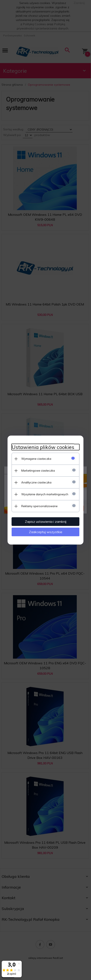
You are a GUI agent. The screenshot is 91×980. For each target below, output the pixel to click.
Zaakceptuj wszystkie (46, 532)
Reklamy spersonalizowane (39, 506)
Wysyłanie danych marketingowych (45, 494)
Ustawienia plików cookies (43, 447)
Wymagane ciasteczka (36, 458)
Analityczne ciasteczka (36, 482)
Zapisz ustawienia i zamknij (46, 521)
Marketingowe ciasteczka (38, 470)
